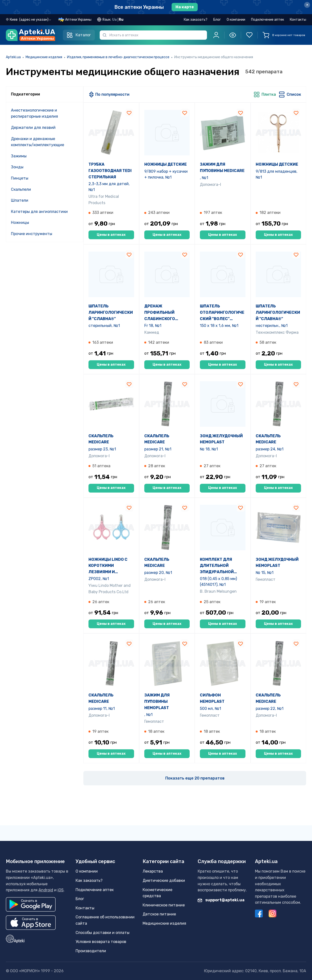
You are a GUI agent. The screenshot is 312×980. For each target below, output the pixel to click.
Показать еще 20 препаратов (195, 778)
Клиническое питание (164, 905)
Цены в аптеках (111, 235)
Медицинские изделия (44, 57)
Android (46, 890)
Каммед (152, 332)
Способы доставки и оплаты (102, 933)
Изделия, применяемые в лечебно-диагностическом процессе (118, 57)
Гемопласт (266, 579)
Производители (91, 951)
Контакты (298, 20)
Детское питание (159, 914)
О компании (236, 20)
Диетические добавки (164, 880)
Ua (114, 20)
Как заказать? (196, 20)
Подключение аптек (268, 20)
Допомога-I (210, 185)
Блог (217, 20)
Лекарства (153, 871)
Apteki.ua (13, 57)
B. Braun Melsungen (218, 591)
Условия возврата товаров (101, 942)
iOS (61, 890)
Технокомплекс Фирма (277, 332)
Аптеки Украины (78, 20)
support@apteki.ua (221, 900)
